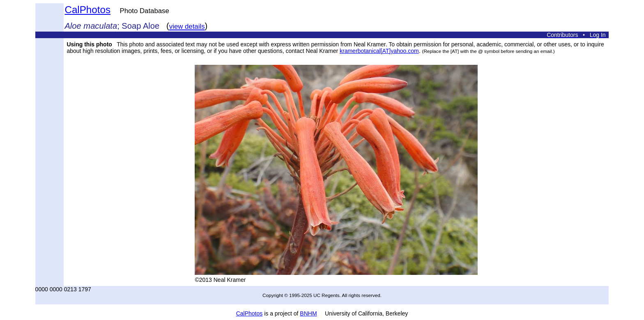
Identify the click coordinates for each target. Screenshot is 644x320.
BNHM (308, 313)
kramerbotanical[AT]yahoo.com (379, 51)
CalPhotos (87, 10)
